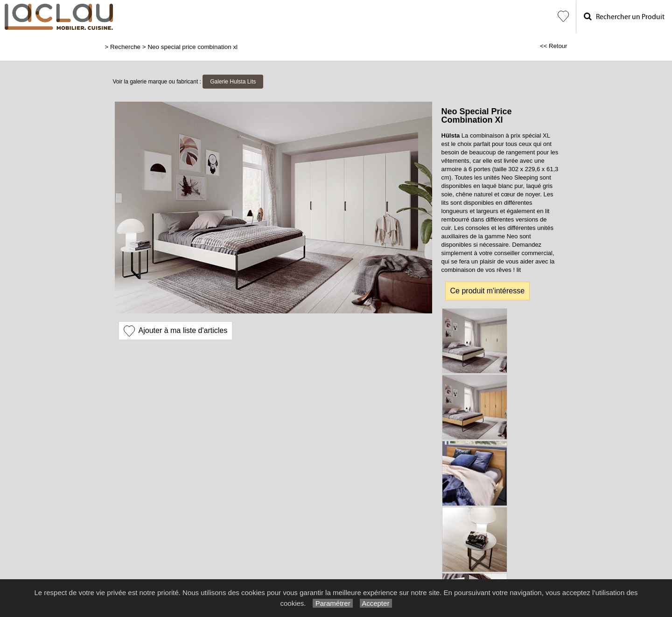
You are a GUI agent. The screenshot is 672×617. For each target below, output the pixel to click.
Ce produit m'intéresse (488, 291)
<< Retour (554, 46)
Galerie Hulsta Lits (233, 82)
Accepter (376, 603)
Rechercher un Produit (624, 17)
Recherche (125, 47)
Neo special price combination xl (192, 47)
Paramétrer (332, 603)
